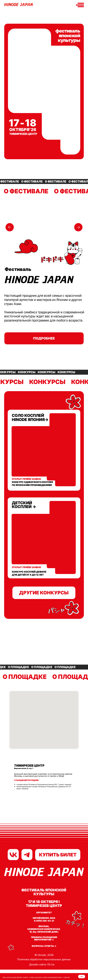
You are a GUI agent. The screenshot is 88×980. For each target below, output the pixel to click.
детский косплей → (24, 505)
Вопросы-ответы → (44, 946)
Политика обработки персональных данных (44, 959)
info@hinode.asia (44, 918)
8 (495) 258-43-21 (44, 921)
